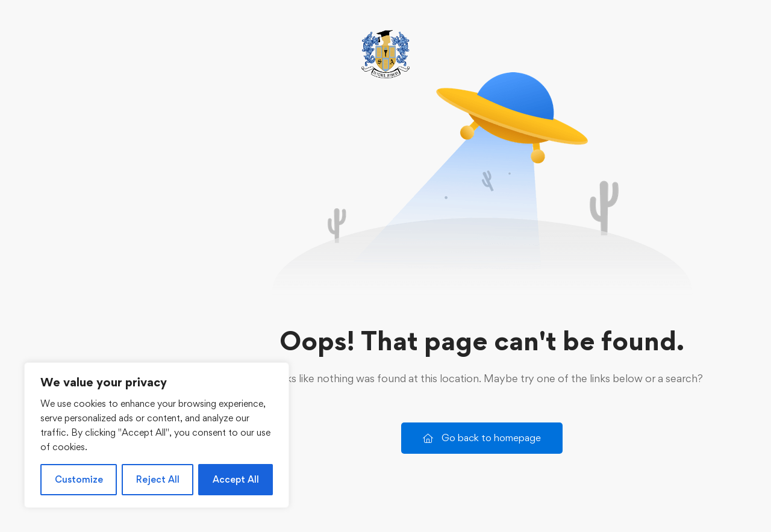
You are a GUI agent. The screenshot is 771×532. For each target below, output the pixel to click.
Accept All (236, 479)
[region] (157, 435)
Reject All (158, 479)
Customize (79, 479)
